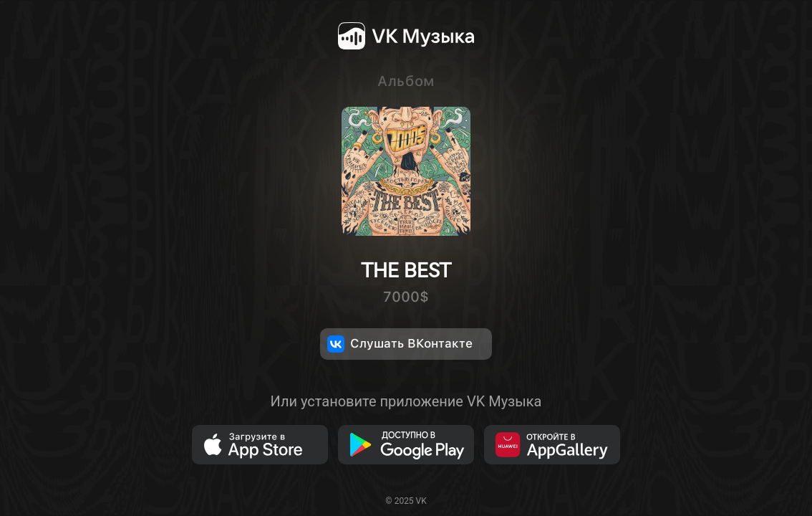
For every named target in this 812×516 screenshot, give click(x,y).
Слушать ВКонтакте (400, 344)
